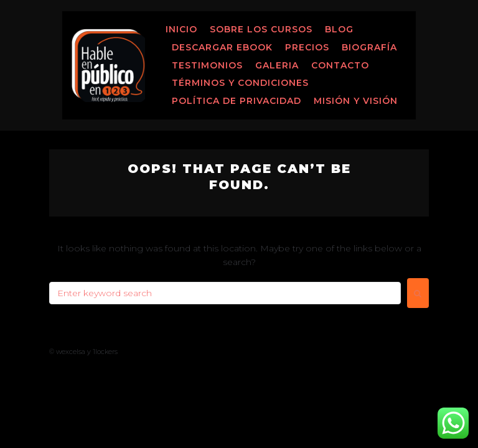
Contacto (340, 65)
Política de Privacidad (237, 101)
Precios (307, 47)
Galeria (277, 65)
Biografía (369, 47)
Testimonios (207, 65)
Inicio (181, 29)
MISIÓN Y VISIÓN (356, 101)
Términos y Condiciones (240, 83)
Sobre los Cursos (261, 29)
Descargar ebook (222, 47)
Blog (339, 29)
